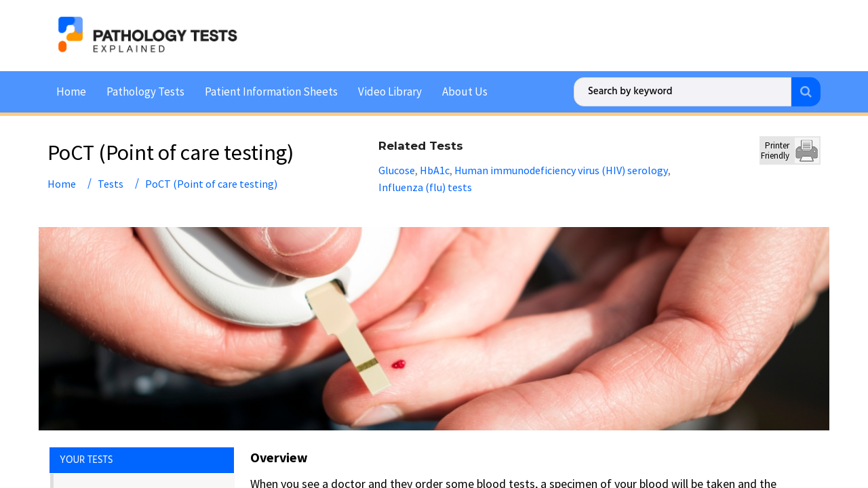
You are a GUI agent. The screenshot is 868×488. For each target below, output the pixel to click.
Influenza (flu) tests (425, 185)
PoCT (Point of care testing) (211, 182)
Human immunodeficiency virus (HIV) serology (561, 168)
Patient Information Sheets (271, 89)
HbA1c (435, 168)
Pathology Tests (145, 89)
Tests (111, 182)
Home (71, 89)
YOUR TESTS (86, 458)
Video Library (390, 89)
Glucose (397, 168)
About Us (465, 89)
